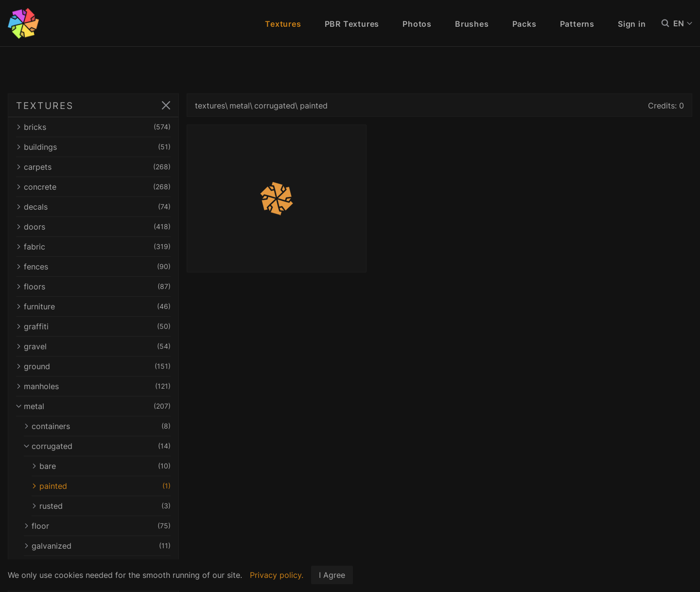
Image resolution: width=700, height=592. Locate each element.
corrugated (97, 446)
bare (101, 466)
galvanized (97, 546)
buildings (93, 147)
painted (101, 486)
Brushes (472, 24)
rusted (101, 506)
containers (97, 426)
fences (93, 267)
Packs (525, 24)
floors (93, 287)
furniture (93, 306)
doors (93, 227)
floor (97, 526)
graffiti (93, 326)
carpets (93, 167)
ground (93, 366)
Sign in (632, 24)
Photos (417, 24)
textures (210, 106)
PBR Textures (352, 24)
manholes (93, 386)
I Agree (332, 575)
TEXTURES (45, 106)
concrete (93, 187)
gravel (93, 346)
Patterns (577, 24)
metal (93, 406)
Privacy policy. (277, 575)
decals (93, 207)
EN (683, 23)
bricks (93, 127)
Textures (283, 24)
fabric (93, 247)
